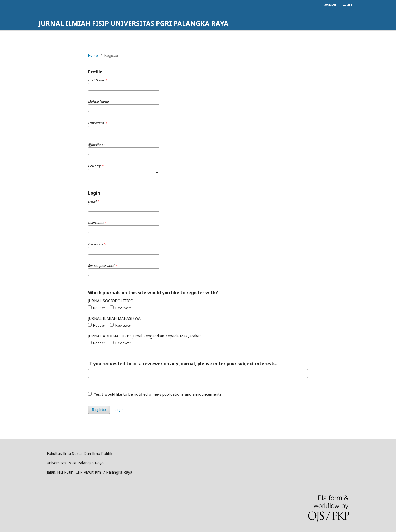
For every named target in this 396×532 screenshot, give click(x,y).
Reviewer (120, 308)
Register (330, 4)
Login (347, 4)
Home (93, 55)
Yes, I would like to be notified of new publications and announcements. (155, 394)
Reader (97, 308)
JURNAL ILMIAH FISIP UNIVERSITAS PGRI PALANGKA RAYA (134, 23)
